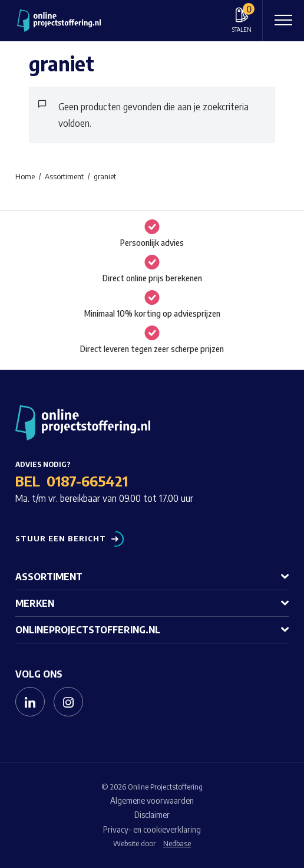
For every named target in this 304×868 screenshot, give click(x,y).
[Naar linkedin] (30, 702)
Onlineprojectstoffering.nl (88, 630)
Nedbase (177, 843)
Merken (35, 603)
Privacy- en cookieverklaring (152, 829)
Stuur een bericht (61, 539)
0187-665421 (87, 481)
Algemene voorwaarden (152, 800)
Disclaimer (152, 815)
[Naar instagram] (68, 702)
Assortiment (49, 577)
